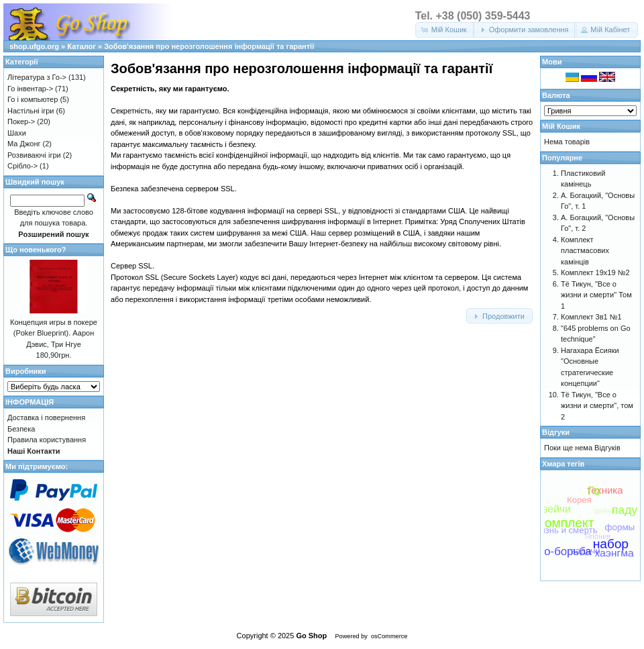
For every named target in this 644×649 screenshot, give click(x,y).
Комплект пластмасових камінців (585, 251)
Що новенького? (36, 250)
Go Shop (311, 636)
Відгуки (556, 432)
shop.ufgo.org (34, 46)
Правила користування (47, 440)
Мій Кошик (561, 126)
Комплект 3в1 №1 (591, 317)
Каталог (82, 46)
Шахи (17, 133)
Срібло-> (22, 166)
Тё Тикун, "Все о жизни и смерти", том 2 (597, 406)
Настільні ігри (31, 111)
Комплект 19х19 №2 (595, 272)
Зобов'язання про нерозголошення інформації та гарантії (209, 46)
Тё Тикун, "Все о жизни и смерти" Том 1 (596, 295)
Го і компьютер (33, 99)
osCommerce (389, 636)
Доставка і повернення (46, 417)
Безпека (21, 429)
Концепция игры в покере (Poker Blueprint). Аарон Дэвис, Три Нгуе (54, 333)
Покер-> (21, 121)
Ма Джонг (24, 144)
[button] (445, 30)
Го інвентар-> (30, 89)
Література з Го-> (37, 77)
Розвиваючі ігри (34, 155)
